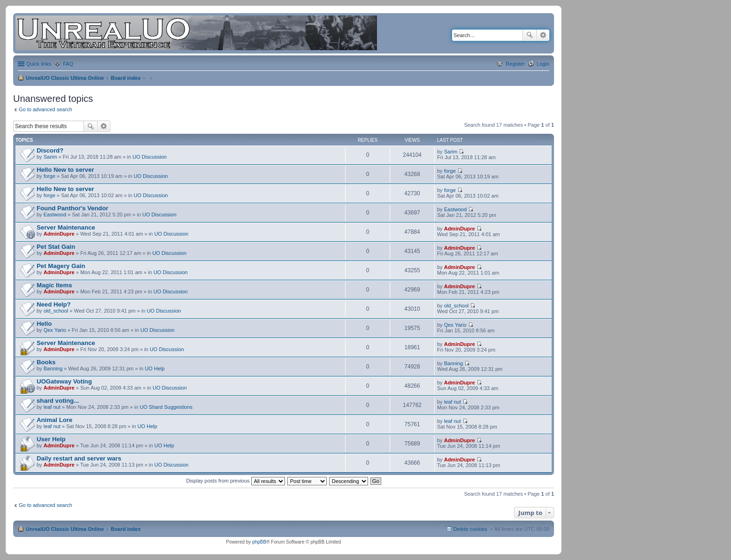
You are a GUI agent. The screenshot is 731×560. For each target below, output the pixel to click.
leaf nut (52, 407)
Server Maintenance (66, 227)
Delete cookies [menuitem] (470, 529)
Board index (126, 78)
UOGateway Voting (64, 381)
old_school (56, 311)
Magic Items (54, 285)
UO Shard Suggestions (166, 407)
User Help (51, 439)
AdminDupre (59, 234)
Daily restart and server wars (79, 458)
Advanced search (543, 35)
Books (46, 362)
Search (530, 35)
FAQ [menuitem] (68, 64)
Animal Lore (54, 420)
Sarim (50, 157)
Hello (44, 324)
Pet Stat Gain (56, 247)
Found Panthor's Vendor (73, 208)
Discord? (50, 150)
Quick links (39, 64)
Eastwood (55, 215)
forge (50, 176)
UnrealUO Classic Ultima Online (65, 78)
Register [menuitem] (515, 64)
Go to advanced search (46, 109)
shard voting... (58, 401)
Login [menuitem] (543, 64)
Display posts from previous (235, 481)
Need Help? (54, 304)
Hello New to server (65, 170)
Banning (53, 368)
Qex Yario (55, 330)
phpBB (259, 542)
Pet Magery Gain (61, 266)
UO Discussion (150, 157)
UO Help (154, 368)
